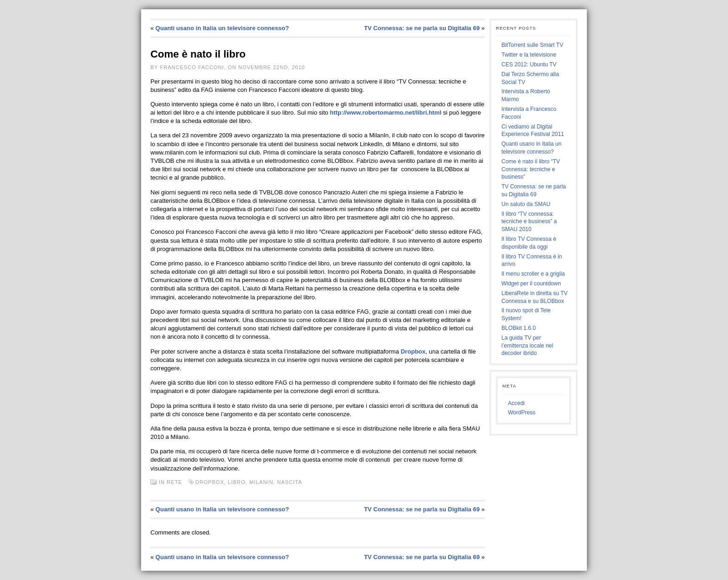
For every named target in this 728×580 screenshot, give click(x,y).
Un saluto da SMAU (526, 204)
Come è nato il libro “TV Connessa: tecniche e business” (531, 169)
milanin (261, 482)
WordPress (522, 412)
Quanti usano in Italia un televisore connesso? (222, 28)
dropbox (210, 482)
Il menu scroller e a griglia (533, 274)
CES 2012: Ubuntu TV (529, 64)
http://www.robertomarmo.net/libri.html (386, 113)
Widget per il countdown (531, 284)
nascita (289, 482)
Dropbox (413, 351)
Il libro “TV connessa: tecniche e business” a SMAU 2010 (529, 222)
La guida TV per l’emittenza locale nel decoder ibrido (527, 346)
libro (237, 482)
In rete (170, 482)
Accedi (516, 403)
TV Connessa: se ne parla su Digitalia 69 (422, 28)
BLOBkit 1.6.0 (519, 328)
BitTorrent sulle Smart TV (532, 45)
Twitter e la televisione (529, 55)
